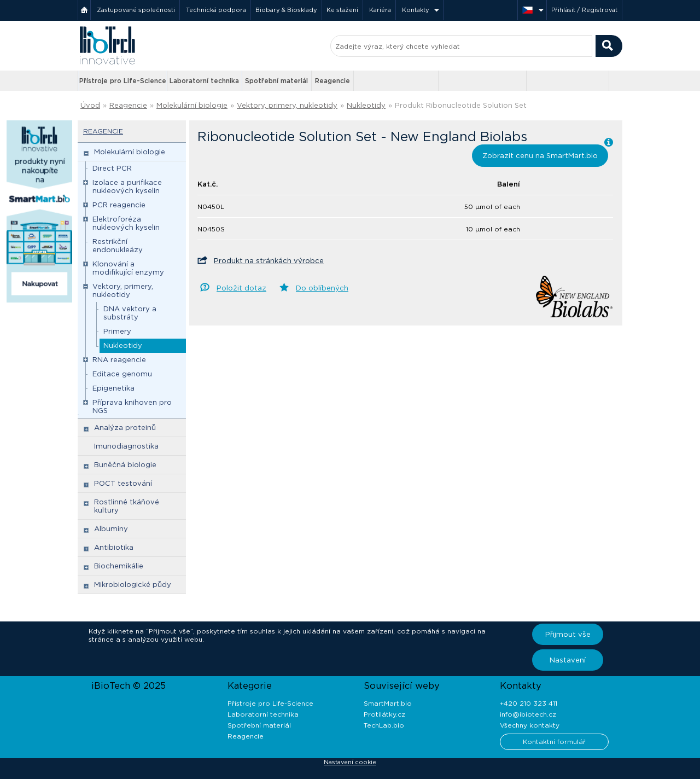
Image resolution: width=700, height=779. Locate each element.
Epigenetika (113, 388)
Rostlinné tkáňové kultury (127, 506)
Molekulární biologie (192, 105)
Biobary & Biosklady (286, 10)
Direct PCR (112, 168)
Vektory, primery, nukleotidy (287, 105)
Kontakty (416, 10)
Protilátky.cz (384, 714)
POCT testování (123, 483)
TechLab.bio (384, 725)
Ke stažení (342, 10)
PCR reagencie (119, 205)
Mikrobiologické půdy (133, 585)
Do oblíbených (322, 288)
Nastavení (568, 660)
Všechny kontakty (530, 725)
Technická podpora (216, 10)
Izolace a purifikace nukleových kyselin (127, 187)
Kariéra (380, 10)
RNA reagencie (119, 360)
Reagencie (332, 81)
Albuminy (111, 529)
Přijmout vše (568, 634)
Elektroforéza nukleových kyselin (126, 223)
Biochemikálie (119, 566)
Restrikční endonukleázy (118, 246)
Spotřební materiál (276, 81)
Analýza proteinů (125, 428)
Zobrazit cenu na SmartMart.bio (540, 156)
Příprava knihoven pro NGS (132, 406)
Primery (117, 331)
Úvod (90, 105)
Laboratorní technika (204, 81)
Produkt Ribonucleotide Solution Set (461, 105)
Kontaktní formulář (554, 742)
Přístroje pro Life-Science (123, 81)
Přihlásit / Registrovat (584, 10)
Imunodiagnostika (126, 446)
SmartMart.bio (388, 703)
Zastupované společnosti (136, 10)
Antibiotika (114, 547)
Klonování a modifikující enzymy (128, 268)
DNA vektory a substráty (130, 313)
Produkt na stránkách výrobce (269, 261)
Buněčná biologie (125, 465)
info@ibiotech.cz (528, 714)
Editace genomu (122, 374)
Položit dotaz (241, 288)
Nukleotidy (366, 105)
